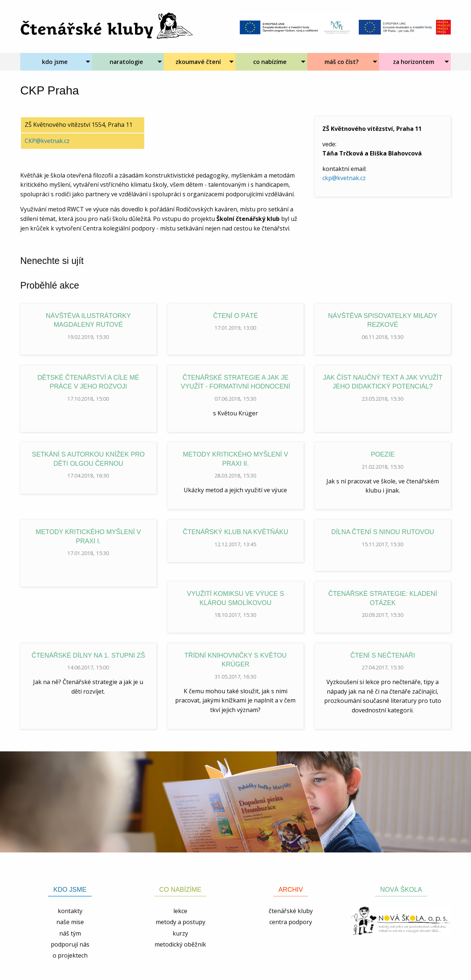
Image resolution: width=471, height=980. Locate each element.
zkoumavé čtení (198, 62)
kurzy (180, 933)
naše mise (70, 922)
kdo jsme (55, 62)
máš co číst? (342, 62)
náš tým (70, 933)
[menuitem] (56, 62)
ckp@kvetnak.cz (344, 178)
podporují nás (70, 944)
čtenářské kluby (291, 911)
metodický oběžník (180, 944)
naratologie (126, 62)
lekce (180, 911)
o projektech (70, 955)
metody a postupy (180, 922)
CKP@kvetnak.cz (47, 141)
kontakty (70, 911)
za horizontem (414, 62)
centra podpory (291, 922)
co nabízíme (270, 62)
